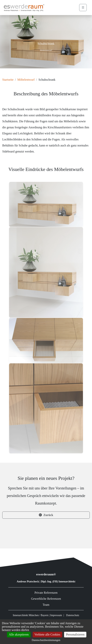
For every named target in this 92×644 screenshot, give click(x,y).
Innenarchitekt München (26, 615)
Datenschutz (73, 615)
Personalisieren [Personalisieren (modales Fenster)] (75, 634)
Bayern (44, 615)
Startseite (8, 80)
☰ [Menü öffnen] (83, 7)
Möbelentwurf (26, 80)
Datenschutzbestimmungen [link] (46, 640)
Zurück (46, 515)
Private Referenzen (46, 593)
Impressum (56, 615)
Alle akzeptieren (19, 634)
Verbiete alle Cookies (47, 634)
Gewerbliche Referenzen (46, 599)
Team (46, 605)
